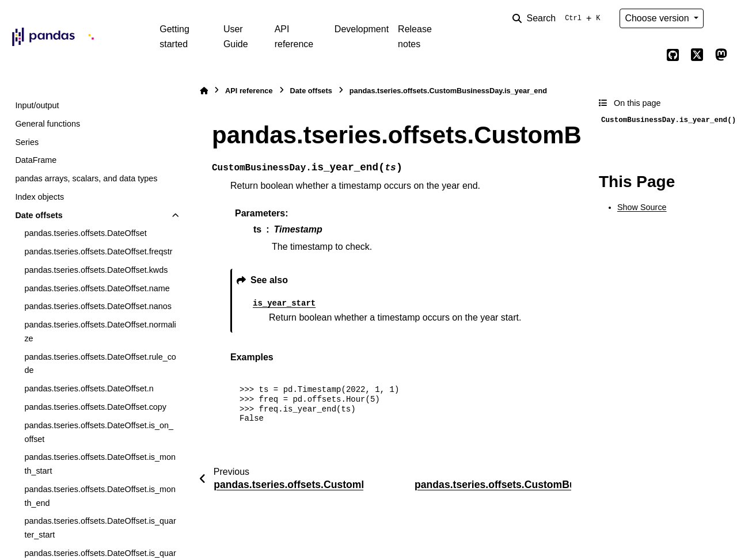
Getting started (174, 37)
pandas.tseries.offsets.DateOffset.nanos (98, 306)
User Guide (236, 37)
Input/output (37, 105)
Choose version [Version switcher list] (658, 18)
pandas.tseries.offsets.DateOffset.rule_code (100, 364)
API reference (294, 37)
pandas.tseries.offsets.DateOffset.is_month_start (100, 464)
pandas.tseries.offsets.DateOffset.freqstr (98, 252)
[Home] (204, 91)
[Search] (559, 18)
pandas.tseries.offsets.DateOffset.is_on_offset (99, 432)
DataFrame (36, 160)
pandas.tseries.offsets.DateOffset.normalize (100, 332)
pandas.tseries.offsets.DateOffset (85, 233)
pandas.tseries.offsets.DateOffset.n (89, 388)
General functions (48, 124)
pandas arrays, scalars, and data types (86, 178)
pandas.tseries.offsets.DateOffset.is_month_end (100, 496)
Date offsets (39, 215)
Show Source (642, 207)
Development (362, 29)
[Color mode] (721, 18)
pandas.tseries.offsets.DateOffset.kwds (96, 270)
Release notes (415, 37)
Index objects (39, 197)
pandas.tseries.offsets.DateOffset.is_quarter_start (100, 528)
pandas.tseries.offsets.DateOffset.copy (95, 407)
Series (27, 142)
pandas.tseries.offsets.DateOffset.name (97, 288)
